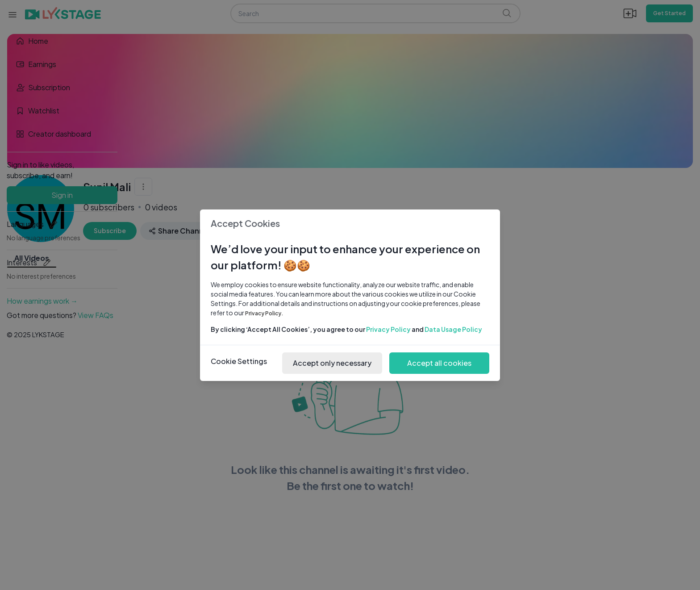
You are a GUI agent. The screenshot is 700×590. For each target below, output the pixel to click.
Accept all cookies (439, 363)
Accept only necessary (332, 363)
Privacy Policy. (264, 313)
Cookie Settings (239, 361)
